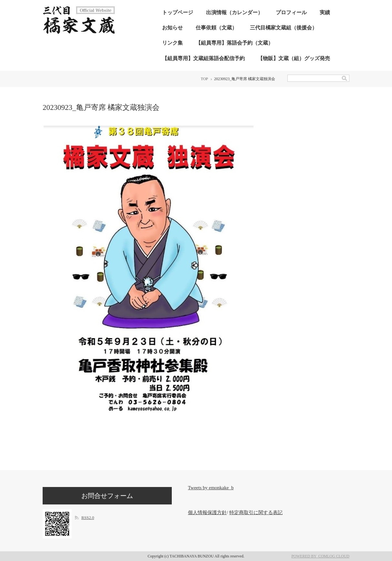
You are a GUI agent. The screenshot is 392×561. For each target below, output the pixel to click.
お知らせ (172, 28)
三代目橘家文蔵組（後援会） (284, 28)
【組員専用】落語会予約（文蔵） (234, 43)
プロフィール (291, 12)
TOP (204, 79)
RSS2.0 (88, 518)
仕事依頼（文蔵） (216, 28)
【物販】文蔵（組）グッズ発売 (294, 58)
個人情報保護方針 (207, 513)
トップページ (178, 12)
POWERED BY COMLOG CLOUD (320, 556)
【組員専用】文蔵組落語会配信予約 (203, 58)
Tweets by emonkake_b (211, 488)
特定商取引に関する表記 (256, 513)
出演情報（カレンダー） (234, 12)
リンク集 (172, 43)
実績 (325, 12)
